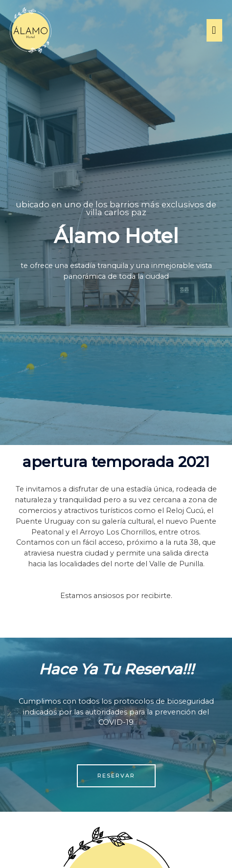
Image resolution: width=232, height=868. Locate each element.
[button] (116, 776)
